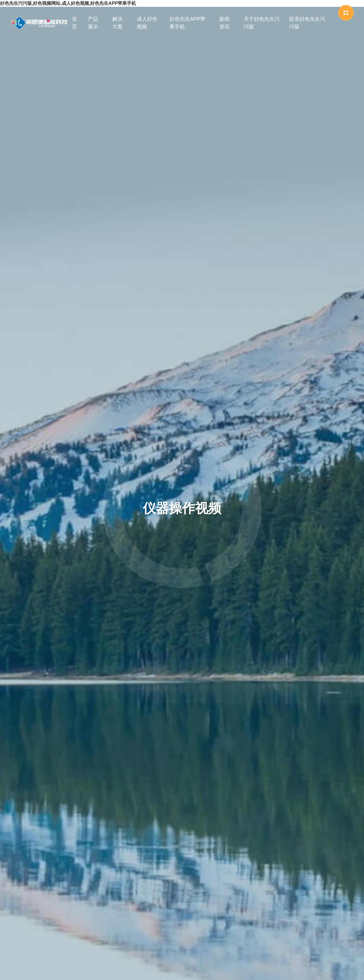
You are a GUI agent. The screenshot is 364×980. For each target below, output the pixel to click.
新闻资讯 (224, 23)
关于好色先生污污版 (262, 23)
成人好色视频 (147, 23)
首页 (75, 23)
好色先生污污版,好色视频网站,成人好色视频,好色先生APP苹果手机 (68, 3)
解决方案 (117, 23)
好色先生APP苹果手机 (187, 23)
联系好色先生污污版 (307, 23)
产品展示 (93, 23)
